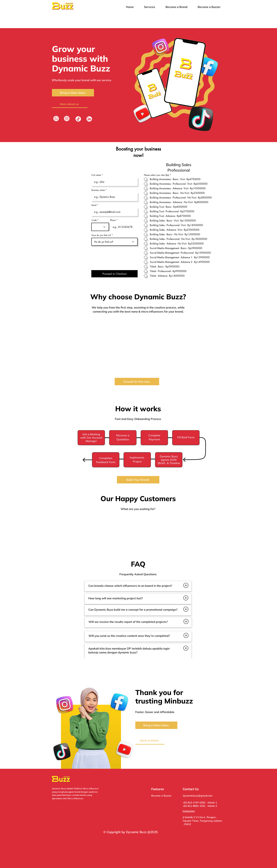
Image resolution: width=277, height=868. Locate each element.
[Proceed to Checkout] (114, 274)
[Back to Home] (150, 741)
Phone (113, 220)
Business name (98, 190)
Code (94, 220)
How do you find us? (101, 235)
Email (94, 205)
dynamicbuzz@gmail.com (198, 796)
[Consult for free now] (137, 382)
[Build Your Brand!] (138, 480)
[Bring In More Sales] (73, 93)
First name (96, 175)
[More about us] (70, 104)
